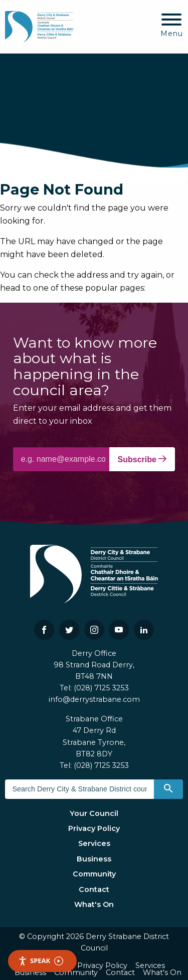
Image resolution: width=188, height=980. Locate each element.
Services (94, 843)
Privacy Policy (94, 828)
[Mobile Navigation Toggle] (172, 26)
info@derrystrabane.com (94, 699)
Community (94, 874)
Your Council (94, 813)
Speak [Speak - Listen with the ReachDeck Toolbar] (41, 961)
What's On (94, 904)
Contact (94, 889)
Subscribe (142, 459)
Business (94, 859)
